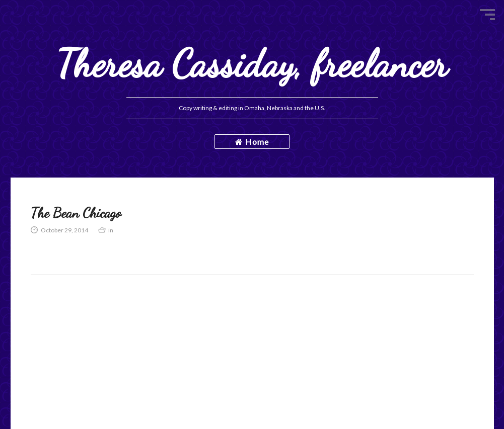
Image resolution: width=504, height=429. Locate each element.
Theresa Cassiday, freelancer (252, 64)
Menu (487, 15)
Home (252, 142)
